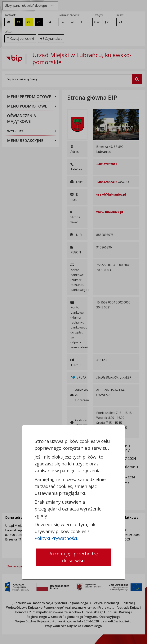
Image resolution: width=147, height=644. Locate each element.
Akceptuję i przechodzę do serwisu (73, 557)
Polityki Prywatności (56, 538)
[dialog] (73, 322)
